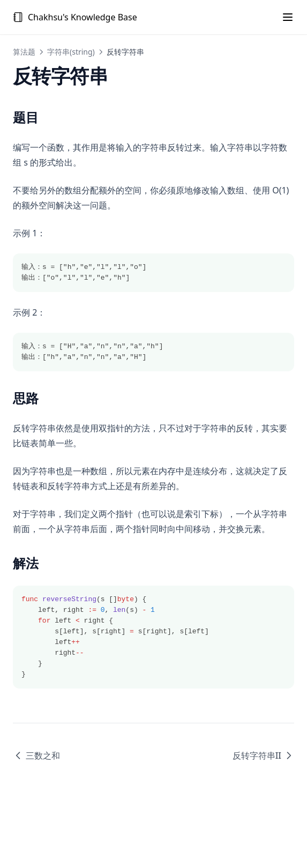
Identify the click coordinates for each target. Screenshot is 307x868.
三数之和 (36, 755)
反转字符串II (263, 755)
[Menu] (288, 17)
